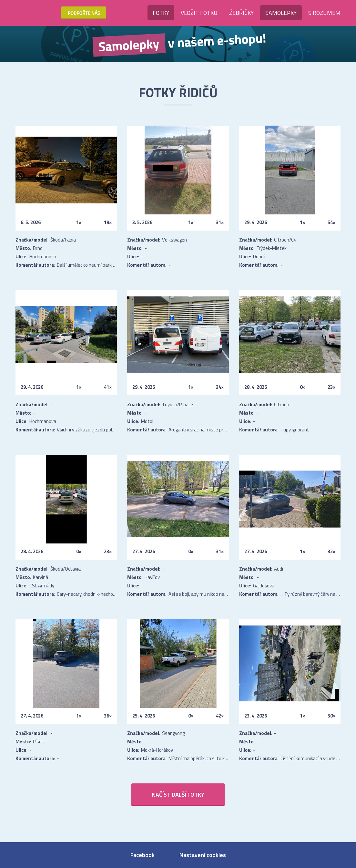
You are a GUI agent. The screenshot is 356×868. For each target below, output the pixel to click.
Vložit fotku (199, 13)
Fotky (161, 13)
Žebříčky (241, 13)
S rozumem (324, 13)
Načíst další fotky (178, 795)
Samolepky (281, 13)
